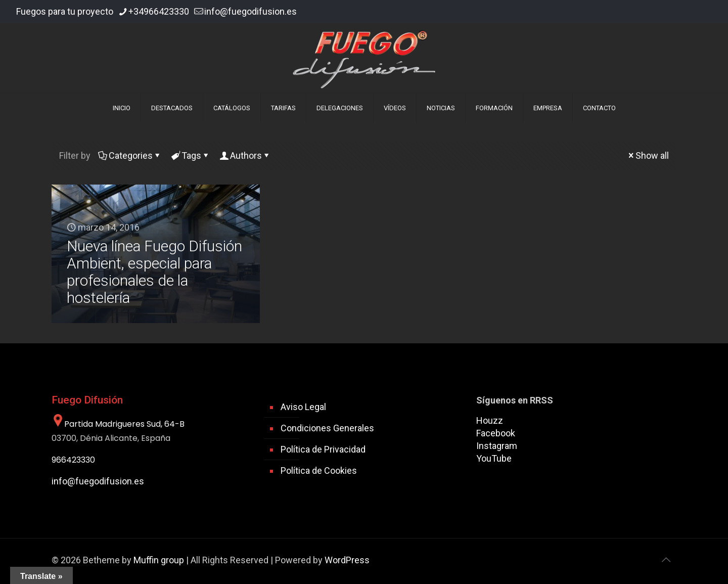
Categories (130, 155)
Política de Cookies (319, 470)
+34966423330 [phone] (159, 11)
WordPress (347, 560)
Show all (648, 155)
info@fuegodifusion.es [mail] (251, 11)
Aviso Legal (303, 407)
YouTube (494, 458)
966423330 (73, 460)
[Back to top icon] (666, 560)
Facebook (496, 433)
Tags (191, 155)
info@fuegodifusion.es (98, 481)
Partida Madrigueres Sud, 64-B (118, 424)
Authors (245, 155)
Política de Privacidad (323, 449)
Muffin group (159, 560)
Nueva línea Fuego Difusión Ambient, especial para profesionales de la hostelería (154, 272)
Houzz (490, 420)
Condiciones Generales (327, 428)
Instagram (497, 446)
